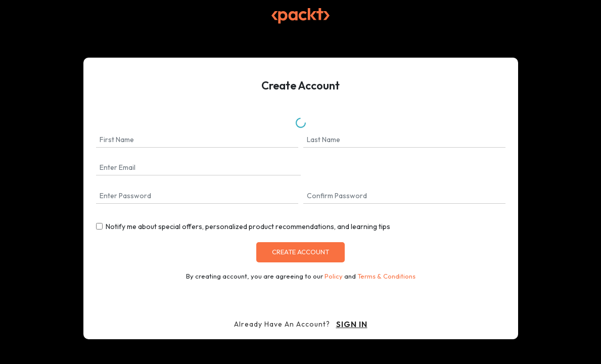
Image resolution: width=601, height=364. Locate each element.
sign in (352, 324)
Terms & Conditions (386, 276)
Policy (334, 276)
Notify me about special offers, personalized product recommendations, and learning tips (248, 226)
